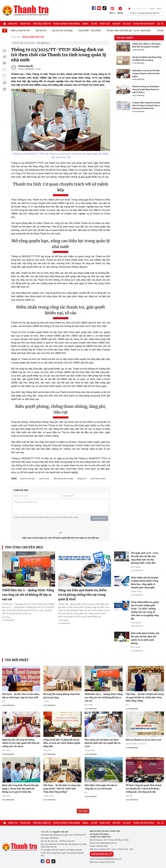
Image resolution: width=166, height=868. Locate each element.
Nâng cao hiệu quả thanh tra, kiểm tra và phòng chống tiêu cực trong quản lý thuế (82, 595)
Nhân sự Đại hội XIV (23, 30)
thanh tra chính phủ (28, 479)
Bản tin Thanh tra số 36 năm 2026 (144, 740)
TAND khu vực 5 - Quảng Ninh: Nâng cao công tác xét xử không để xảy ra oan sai (28, 595)
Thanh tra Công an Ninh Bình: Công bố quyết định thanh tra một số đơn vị (146, 89)
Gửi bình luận (99, 518)
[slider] (141, 9)
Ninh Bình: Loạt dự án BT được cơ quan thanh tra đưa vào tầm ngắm (146, 73)
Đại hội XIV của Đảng (65, 30)
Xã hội (94, 24)
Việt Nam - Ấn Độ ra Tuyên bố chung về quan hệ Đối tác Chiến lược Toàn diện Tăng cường (145, 697)
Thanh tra (25, 24)
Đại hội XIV (44, 30)
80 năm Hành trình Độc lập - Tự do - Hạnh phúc (132, 30)
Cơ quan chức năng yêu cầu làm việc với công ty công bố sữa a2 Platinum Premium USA (146, 106)
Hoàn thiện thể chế (33, 37)
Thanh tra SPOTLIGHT (144, 24)
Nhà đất (116, 24)
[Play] (130, 9)
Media (85, 24)
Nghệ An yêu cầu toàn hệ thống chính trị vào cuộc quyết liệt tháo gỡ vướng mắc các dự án (21, 743)
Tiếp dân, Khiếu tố (42, 24)
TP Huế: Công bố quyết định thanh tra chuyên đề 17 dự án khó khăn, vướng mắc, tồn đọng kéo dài (144, 789)
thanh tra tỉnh (44, 479)
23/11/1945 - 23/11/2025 (92, 30)
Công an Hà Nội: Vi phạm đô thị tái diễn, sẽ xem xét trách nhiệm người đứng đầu (62, 743)
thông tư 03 (82, 479)
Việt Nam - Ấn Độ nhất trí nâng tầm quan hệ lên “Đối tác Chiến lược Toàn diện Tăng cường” (62, 789)
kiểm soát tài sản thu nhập (63, 479)
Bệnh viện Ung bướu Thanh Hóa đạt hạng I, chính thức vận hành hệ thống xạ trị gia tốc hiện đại (20, 789)
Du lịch (127, 24)
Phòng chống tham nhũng (67, 24)
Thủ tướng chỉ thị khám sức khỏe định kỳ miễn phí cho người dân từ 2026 (102, 743)
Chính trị (13, 24)
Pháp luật (105, 24)
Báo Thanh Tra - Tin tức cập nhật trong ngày (25, 10)
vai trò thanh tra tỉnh (98, 479)
